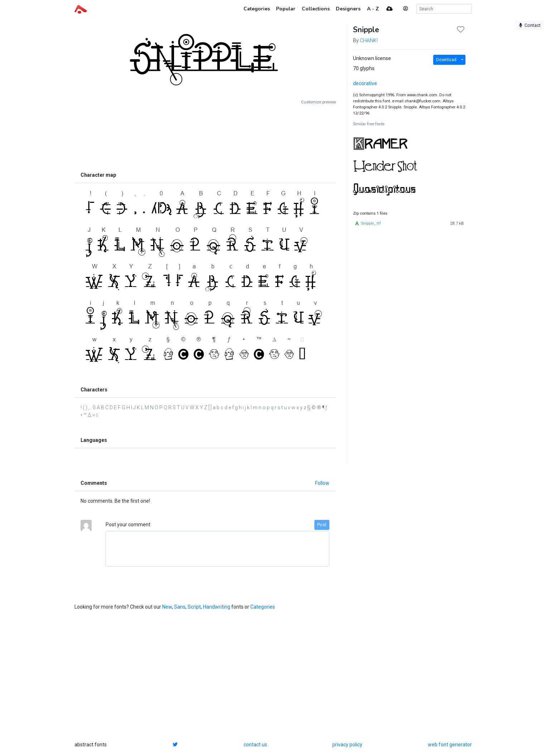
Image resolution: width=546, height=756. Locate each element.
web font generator (450, 745)
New (167, 607)
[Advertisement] (205, 137)
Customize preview (318, 102)
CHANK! (369, 40)
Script (194, 607)
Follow (322, 483)
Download (446, 60)
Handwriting (217, 607)
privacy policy (347, 745)
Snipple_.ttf (371, 223)
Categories (263, 607)
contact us (255, 745)
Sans (180, 607)
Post (322, 525)
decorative (365, 83)
